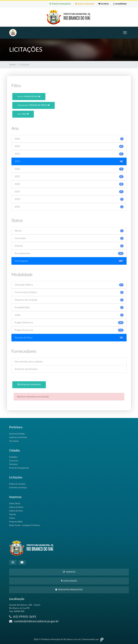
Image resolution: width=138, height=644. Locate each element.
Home (12, 65)
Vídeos (12, 518)
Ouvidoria (104, 4)
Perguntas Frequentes (69, 590)
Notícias (13, 515)
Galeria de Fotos (16, 511)
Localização (69, 581)
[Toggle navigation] (125, 33)
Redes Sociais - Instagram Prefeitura (25, 525)
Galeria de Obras (16, 507)
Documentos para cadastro (29, 362)
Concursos (14, 461)
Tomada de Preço (34, 105)
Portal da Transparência (60, 4)
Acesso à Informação (84, 4)
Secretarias (14, 441)
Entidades (13, 457)
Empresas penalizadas (26, 369)
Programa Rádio (16, 522)
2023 (23, 114)
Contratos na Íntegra (18, 488)
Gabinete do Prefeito (18, 438)
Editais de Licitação (17, 484)
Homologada (29, 96)
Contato (69, 572)
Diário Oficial (15, 504)
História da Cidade (17, 434)
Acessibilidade (120, 4)
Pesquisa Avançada (29, 385)
